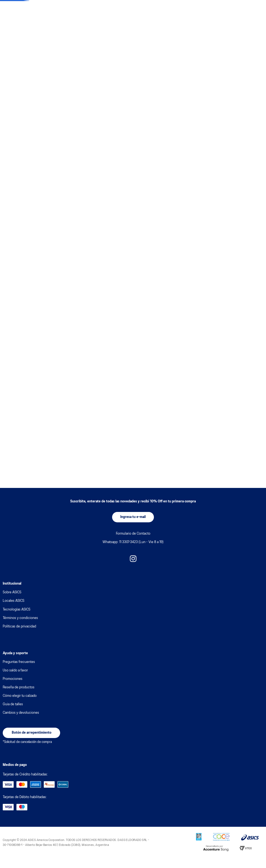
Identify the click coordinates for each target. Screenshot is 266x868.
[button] (133, 517)
